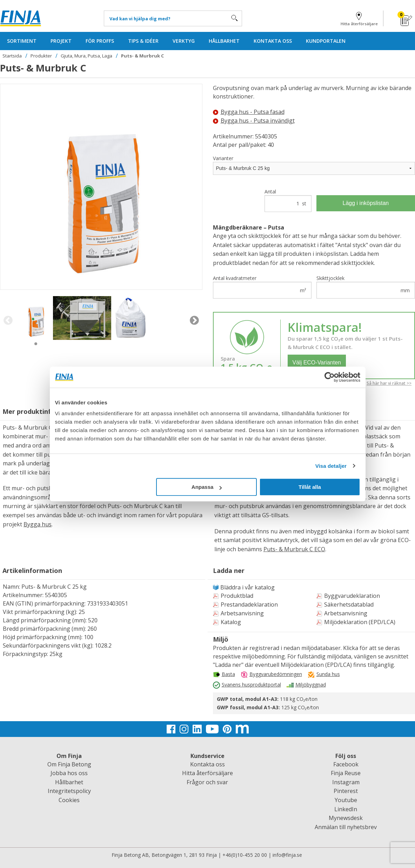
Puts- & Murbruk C (142, 56)
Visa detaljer (331, 466)
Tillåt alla (310, 487)
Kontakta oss (207, 764)
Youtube (346, 800)
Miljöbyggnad (311, 685)
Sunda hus (328, 674)
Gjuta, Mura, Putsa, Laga (86, 56)
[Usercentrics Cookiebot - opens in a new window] (330, 377)
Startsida (12, 56)
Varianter (223, 158)
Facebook (346, 764)
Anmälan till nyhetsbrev (346, 827)
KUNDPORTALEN (326, 41)
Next (195, 321)
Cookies (69, 800)
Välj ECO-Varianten (317, 363)
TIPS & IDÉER (143, 41)
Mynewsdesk (346, 818)
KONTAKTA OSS (273, 41)
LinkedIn (346, 809)
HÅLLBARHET (224, 41)
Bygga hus (38, 524)
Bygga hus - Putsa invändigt (254, 121)
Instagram (346, 782)
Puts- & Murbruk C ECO (294, 549)
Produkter (41, 56)
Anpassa (207, 487)
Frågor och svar (207, 782)
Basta (228, 674)
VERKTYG (184, 41)
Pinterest (346, 791)
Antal (288, 200)
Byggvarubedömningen (276, 674)
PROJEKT (61, 41)
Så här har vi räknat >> (389, 383)
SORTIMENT (22, 41)
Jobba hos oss (69, 773)
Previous (8, 321)
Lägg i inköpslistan (366, 203)
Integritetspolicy (69, 791)
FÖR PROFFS (100, 41)
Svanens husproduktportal (251, 685)
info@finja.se (287, 855)
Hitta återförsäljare (359, 18)
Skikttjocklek (366, 287)
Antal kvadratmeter (262, 287)
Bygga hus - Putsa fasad (249, 112)
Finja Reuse (346, 773)
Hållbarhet (69, 782)
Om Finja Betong (69, 764)
